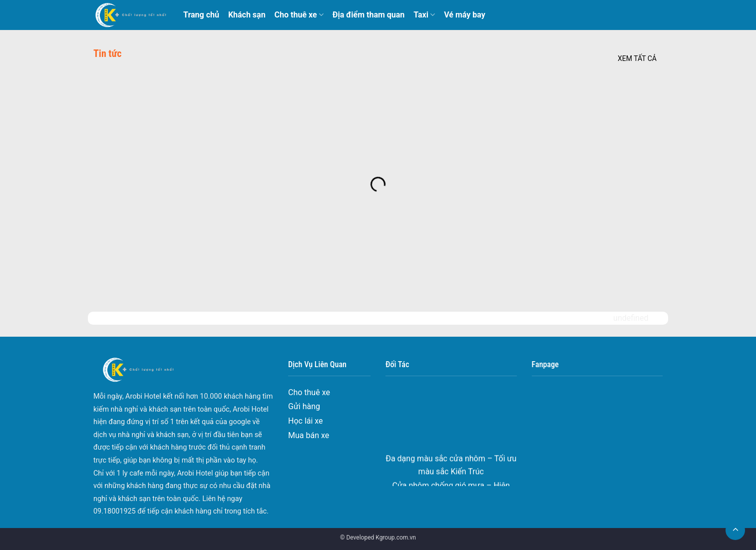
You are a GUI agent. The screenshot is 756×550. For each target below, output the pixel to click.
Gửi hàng (304, 406)
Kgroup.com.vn (396, 538)
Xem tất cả (637, 58)
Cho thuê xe (299, 15)
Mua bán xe (309, 435)
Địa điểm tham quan (369, 15)
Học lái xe (306, 421)
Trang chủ (201, 15)
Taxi (424, 15)
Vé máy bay (465, 15)
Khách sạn (247, 15)
